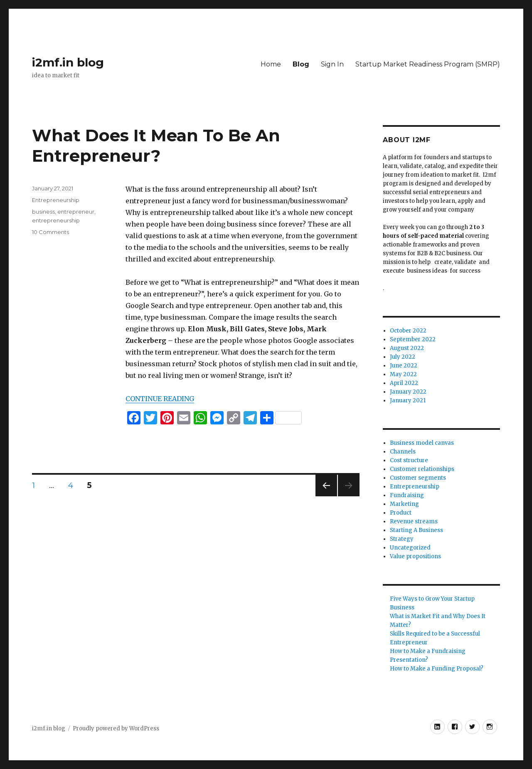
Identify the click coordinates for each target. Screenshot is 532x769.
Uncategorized (410, 548)
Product (401, 513)
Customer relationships (422, 469)
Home (271, 64)
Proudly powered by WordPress (116, 728)
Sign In (332, 64)
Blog (301, 64)
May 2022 (403, 374)
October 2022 (408, 331)
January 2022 (408, 392)
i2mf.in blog (68, 62)
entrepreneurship (56, 220)
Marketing (404, 504)
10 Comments (50, 232)
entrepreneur (76, 212)
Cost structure (409, 460)
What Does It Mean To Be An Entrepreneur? (156, 145)
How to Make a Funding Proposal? (437, 669)
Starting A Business (416, 530)
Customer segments (418, 478)
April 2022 (404, 383)
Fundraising (407, 495)
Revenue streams (414, 521)
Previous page (326, 496)
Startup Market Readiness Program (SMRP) (428, 64)
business (43, 212)
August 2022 (407, 348)
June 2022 (404, 366)
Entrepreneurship (56, 200)
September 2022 (413, 339)
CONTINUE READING (160, 399)
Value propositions (415, 556)
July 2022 (403, 357)
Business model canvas (422, 443)
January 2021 (408, 401)
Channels (403, 452)
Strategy (402, 539)
